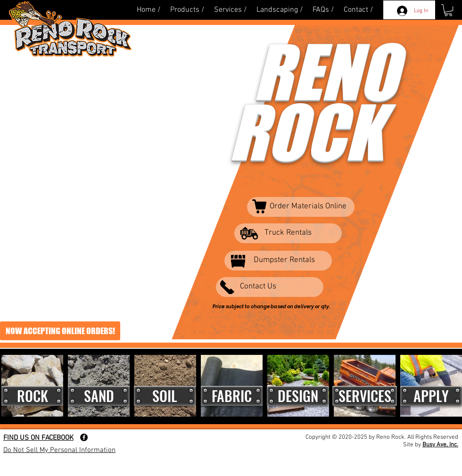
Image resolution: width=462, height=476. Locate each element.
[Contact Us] (270, 287)
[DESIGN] (298, 396)
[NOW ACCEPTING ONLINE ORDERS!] (60, 331)
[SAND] (99, 396)
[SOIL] (165, 396)
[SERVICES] (365, 396)
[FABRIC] (232, 396)
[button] (448, 10)
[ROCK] (32, 396)
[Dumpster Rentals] (278, 261)
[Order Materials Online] (301, 207)
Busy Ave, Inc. (440, 445)
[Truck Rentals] (288, 233)
